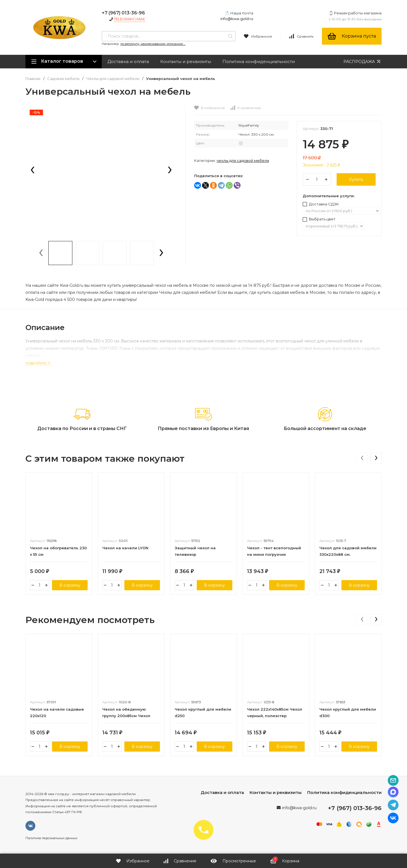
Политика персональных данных (51, 838)
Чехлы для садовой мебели (113, 79)
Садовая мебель (63, 79)
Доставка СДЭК (321, 204)
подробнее (38, 363)
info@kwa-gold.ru (237, 19)
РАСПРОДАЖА (362, 61)
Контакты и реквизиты (186, 61)
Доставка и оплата (128, 61)
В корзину (70, 585)
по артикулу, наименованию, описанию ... (153, 44)
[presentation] (33, 170)
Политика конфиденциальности (259, 61)
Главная (33, 79)
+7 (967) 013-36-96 (123, 13)
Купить (356, 179)
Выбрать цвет (319, 219)
